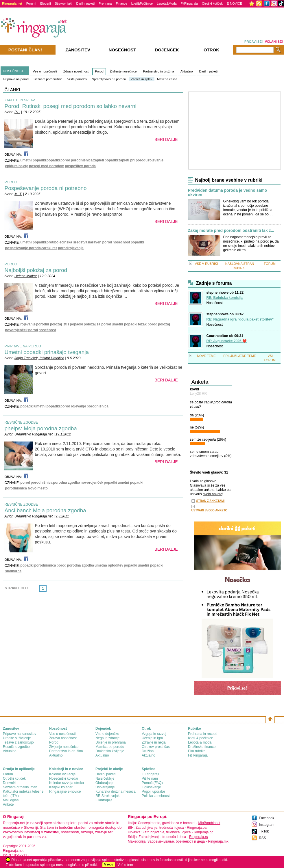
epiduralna (14, 166)
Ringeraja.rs (199, 837)
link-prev (38, 590)
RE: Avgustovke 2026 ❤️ (227, 341)
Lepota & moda (200, 742)
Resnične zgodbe (16, 747)
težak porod (148, 324)
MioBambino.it (209, 823)
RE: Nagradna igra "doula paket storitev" (240, 319)
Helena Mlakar (26, 276)
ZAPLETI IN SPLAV (20, 100)
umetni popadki (33, 160)
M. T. (18, 194)
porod (65, 160)
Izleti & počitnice (201, 738)
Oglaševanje (151, 787)
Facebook (267, 818)
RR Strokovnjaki (108, 796)
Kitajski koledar (61, 787)
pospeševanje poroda (23, 248)
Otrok (211, 50)
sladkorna (13, 571)
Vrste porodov (77, 79)
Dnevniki (10, 783)
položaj (164, 324)
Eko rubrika (197, 751)
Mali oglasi (11, 800)
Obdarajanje (105, 783)
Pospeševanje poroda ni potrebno (46, 188)
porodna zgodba (67, 483)
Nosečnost (215, 303)
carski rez (49, 248)
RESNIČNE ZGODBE (21, 422)
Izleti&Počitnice (142, 3)
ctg (26, 166)
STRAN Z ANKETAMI (211, 501)
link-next (48, 590)
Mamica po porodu (110, 747)
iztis (66, 324)
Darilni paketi (86, 3)
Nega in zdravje (107, 738)
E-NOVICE (234, 3)
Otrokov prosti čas (156, 747)
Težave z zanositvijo (18, 742)
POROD (11, 182)
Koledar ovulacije (62, 774)
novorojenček (16, 330)
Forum (8, 774)
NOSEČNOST (14, 71)
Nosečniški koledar (64, 778)
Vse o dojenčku (107, 734)
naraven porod (100, 242)
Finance (121, 3)
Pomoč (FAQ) (152, 783)
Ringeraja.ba (197, 828)
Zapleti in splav (142, 79)
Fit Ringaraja (198, 755)
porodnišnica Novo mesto (26, 488)
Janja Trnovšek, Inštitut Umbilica (39, 358)
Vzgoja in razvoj (154, 734)
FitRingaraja (189, 3)
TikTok (264, 831)
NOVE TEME (206, 356)
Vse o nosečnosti (45, 71)
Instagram (267, 825)
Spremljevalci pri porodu (109, 79)
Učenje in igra (152, 738)
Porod (99, 71)
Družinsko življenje (110, 751)
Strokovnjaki (64, 3)
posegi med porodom (47, 166)
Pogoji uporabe (153, 791)
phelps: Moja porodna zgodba (41, 428)
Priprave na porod (16, 79)
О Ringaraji (150, 774)
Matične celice (167, 79)
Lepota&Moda (167, 3)
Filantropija (104, 800)
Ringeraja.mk (218, 841)
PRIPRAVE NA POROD (23, 346)
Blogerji (46, 3)
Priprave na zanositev (20, 734)
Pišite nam (150, 778)
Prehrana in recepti (203, 734)
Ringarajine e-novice (65, 791)
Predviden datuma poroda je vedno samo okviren (228, 193)
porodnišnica (82, 160)
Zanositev (78, 50)
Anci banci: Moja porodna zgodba (45, 510)
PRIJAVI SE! (253, 42)
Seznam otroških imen (20, 787)
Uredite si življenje (17, 738)
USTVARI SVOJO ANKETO (210, 510)
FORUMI (270, 264)
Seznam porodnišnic (48, 79)
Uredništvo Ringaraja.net (34, 434)
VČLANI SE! (274, 42)
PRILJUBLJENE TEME (240, 356)
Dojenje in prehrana (111, 742)
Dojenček (167, 50)
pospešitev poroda (80, 166)
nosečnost (121, 242)
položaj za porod (98, 324)
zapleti (98, 160)
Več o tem (125, 865)
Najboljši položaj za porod (36, 270)
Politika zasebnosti (156, 796)
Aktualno (187, 71)
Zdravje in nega (154, 742)
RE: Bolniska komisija (225, 298)
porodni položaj (49, 324)
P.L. (17, 112)
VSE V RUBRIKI (206, 264)
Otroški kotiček (212, 3)
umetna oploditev (109, 565)
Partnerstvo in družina (159, 71)
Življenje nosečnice (123, 71)
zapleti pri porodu (133, 160)
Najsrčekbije (105, 778)
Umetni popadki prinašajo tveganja (47, 352)
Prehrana (105, 3)
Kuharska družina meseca (116, 791)
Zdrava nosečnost (76, 71)
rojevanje (156, 160)
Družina (148, 751)
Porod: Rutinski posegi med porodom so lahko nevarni (71, 106)
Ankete (8, 804)
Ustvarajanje (105, 787)
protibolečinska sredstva (67, 242)
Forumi (31, 3)
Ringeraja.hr (203, 832)
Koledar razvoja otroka (67, 783)
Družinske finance (202, 747)
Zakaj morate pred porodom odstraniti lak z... (231, 231)
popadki (53, 160)
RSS (262, 838)
